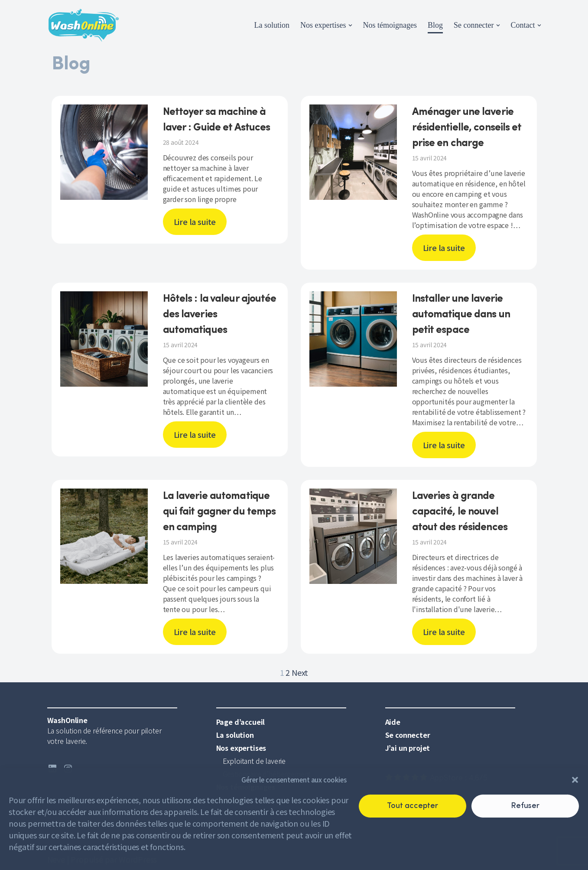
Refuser (525, 806)
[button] (575, 780)
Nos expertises (241, 748)
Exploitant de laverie (254, 761)
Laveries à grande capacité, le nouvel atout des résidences (460, 512)
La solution (272, 25)
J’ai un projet (408, 748)
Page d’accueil (241, 722)
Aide (393, 722)
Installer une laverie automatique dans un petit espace (461, 315)
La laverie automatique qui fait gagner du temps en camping (219, 512)
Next (300, 672)
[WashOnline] (84, 25)
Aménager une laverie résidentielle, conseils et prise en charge (467, 128)
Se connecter (408, 735)
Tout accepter (413, 806)
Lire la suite (195, 222)
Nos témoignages (390, 25)
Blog (435, 25)
